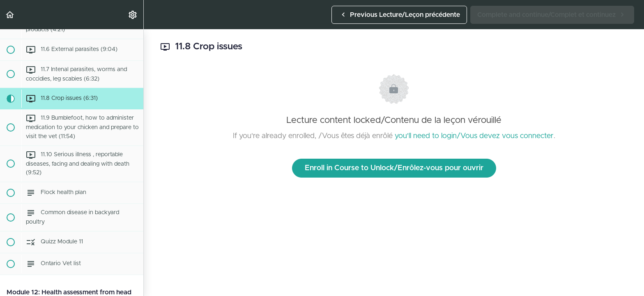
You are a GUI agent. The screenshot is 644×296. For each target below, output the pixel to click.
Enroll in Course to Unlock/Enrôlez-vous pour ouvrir (394, 168)
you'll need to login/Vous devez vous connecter (474, 136)
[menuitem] (133, 15)
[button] (10, 15)
